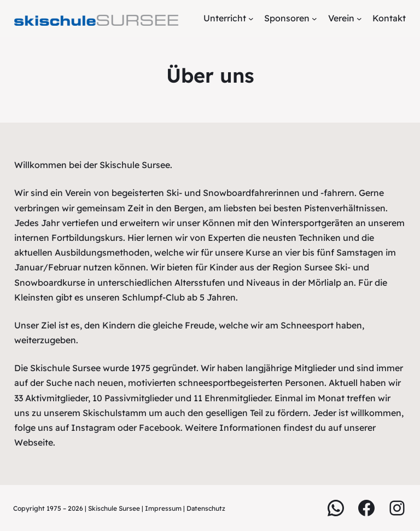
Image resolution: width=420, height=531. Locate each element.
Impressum (164, 508)
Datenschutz (206, 508)
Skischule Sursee (114, 508)
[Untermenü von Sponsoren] (314, 19)
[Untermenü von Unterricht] (251, 19)
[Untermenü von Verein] (359, 19)
